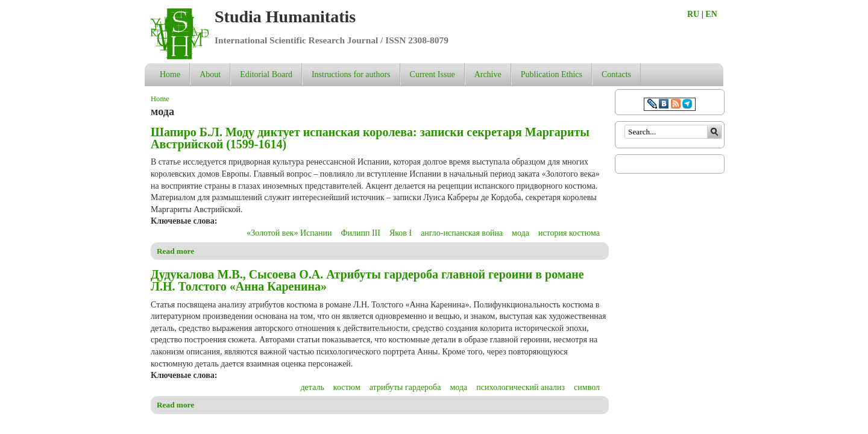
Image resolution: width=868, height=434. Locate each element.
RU (693, 14)
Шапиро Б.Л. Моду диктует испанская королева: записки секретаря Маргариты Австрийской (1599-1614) (370, 138)
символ (587, 387)
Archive (488, 74)
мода (520, 233)
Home (170, 74)
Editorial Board (266, 74)
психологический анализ (520, 387)
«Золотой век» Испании (289, 233)
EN (711, 14)
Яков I (401, 233)
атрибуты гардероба (405, 387)
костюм (347, 387)
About (210, 74)
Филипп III (360, 233)
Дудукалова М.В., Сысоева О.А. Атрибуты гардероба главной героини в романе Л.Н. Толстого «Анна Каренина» (367, 280)
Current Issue (432, 74)
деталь (313, 387)
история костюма (569, 233)
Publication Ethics (552, 74)
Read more (175, 251)
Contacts (616, 74)
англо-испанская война (462, 233)
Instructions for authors (351, 74)
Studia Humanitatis (285, 17)
